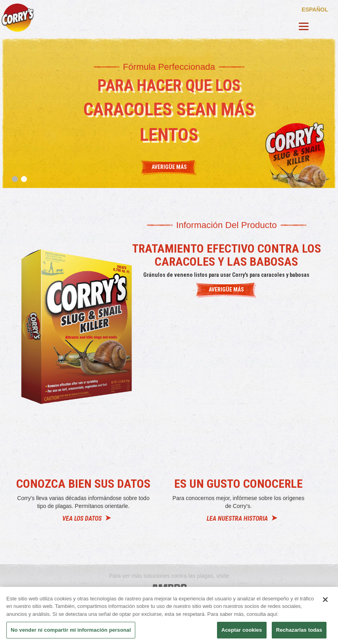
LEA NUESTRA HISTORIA (237, 518)
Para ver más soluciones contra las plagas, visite (169, 576)
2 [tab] (24, 179)
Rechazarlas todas (299, 630)
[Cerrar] (325, 600)
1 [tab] (15, 179)
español (315, 9)
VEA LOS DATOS (82, 518)
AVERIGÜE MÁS (226, 289)
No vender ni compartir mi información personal (71, 630)
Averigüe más (169, 167)
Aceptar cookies (242, 630)
